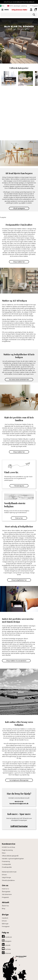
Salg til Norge (6, 877)
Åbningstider (6, 892)
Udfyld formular (19, 826)
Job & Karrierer (7, 894)
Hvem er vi (5, 889)
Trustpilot (3, 217)
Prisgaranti (5, 897)
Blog (3, 908)
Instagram (7, 941)
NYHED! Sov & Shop (8, 847)
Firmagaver (6, 926)
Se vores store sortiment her (19, 380)
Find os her (19, 518)
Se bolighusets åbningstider (19, 780)
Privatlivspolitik (7, 867)
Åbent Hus (5, 906)
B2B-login (5, 924)
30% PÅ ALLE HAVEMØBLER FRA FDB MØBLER (19, 2)
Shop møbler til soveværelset (16, 661)
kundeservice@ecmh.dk (19, 804)
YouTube (6, 949)
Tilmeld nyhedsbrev (8, 880)
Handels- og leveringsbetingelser (13, 859)
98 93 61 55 (19, 802)
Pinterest (6, 953)
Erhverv (4, 875)
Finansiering (6, 861)
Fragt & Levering (7, 850)
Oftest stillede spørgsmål (10, 856)
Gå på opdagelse (19, 208)
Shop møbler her (19, 262)
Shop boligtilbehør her (19, 580)
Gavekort (5, 918)
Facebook (7, 936)
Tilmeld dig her (19, 486)
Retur (4, 853)
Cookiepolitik (6, 864)
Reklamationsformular (9, 872)
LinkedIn (6, 945)
